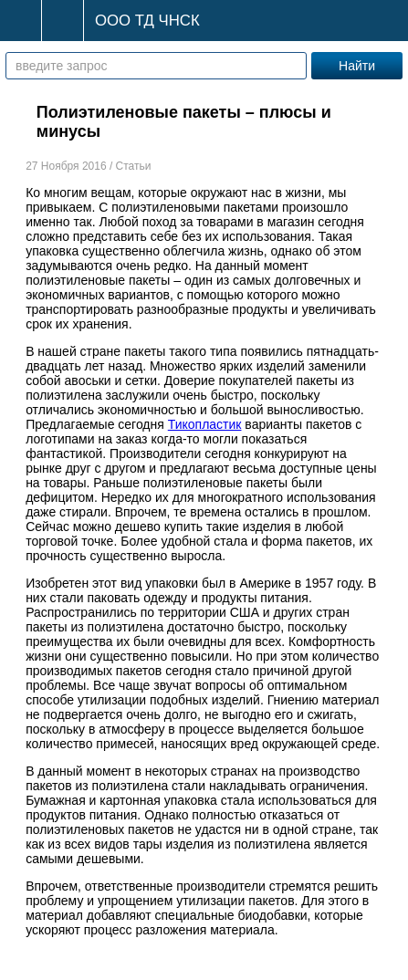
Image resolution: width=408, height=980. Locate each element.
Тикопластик (205, 424)
